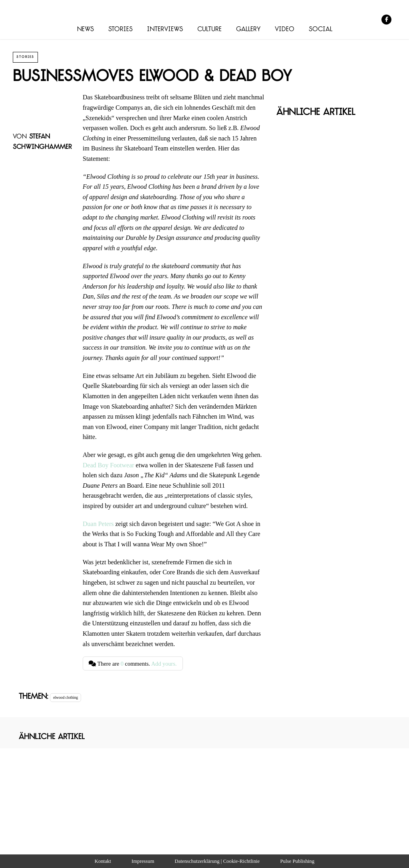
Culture (209, 30)
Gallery (248, 30)
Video (285, 30)
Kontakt (103, 861)
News (85, 30)
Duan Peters (98, 524)
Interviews (165, 30)
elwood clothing (66, 697)
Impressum (143, 861)
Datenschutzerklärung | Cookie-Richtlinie (217, 861)
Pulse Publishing (297, 861)
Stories (120, 30)
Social (321, 30)
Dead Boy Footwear (108, 465)
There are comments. (133, 664)
